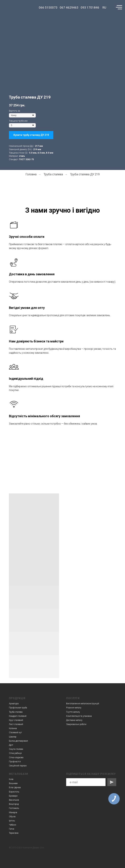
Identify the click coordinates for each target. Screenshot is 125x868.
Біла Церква (15, 787)
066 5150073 (48, 7)
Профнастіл (15, 762)
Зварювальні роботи (76, 724)
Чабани (13, 825)
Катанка (13, 728)
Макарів (13, 812)
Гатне (12, 829)
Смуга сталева (16, 749)
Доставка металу (74, 720)
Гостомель (14, 808)
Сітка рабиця (15, 753)
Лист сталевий (16, 724)
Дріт (11, 745)
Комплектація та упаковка (79, 716)
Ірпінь (12, 821)
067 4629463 (69, 7)
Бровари (13, 796)
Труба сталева (53, 174)
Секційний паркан (18, 766)
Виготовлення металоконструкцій (83, 704)
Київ (11, 779)
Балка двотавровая (18, 741)
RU (104, 7)
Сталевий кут (15, 732)
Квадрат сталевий (18, 716)
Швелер (13, 737)
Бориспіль (14, 792)
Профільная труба (18, 708)
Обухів (12, 817)
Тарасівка (14, 833)
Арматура (14, 704)
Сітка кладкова (16, 757)
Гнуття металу (73, 712)
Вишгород (14, 804)
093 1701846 (90, 7)
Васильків (14, 800)
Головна (31, 174)
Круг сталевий (16, 720)
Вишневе (13, 783)
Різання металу (74, 708)
